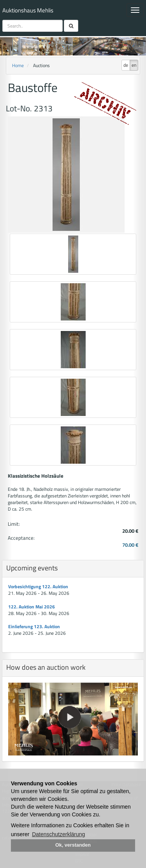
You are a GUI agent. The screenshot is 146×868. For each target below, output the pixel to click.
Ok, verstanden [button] (73, 845)
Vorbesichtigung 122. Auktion (38, 586)
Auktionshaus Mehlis (28, 10)
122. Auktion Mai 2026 (32, 607)
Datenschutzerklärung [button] (58, 834)
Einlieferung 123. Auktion (34, 626)
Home (18, 65)
